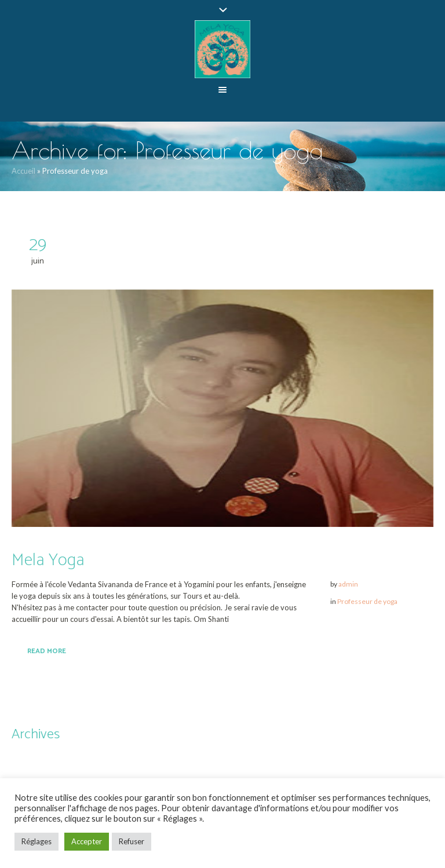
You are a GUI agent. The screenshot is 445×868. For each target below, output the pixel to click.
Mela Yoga (48, 560)
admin (348, 584)
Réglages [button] (37, 841)
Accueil (23, 171)
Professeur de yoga (367, 601)
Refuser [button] (132, 841)
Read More (47, 651)
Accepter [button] (87, 841)
